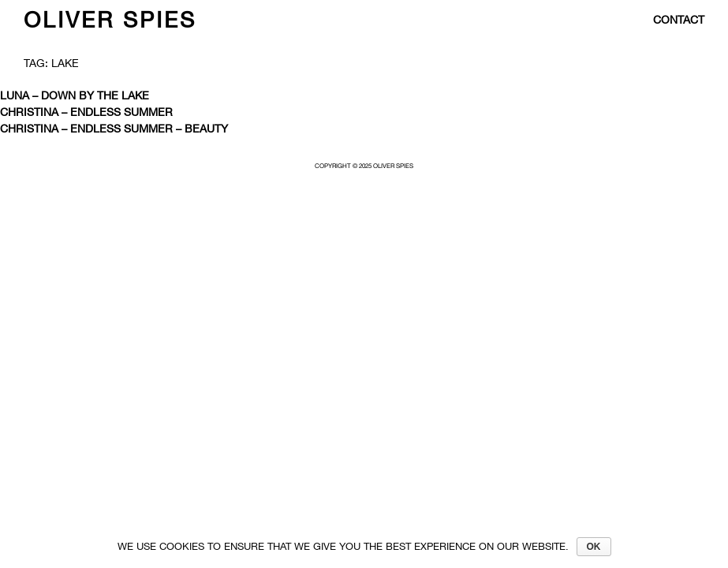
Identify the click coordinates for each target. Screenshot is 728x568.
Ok (594, 547)
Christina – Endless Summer (86, 112)
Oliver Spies (110, 19)
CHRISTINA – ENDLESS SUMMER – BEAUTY (114, 129)
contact (679, 20)
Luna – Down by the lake (75, 95)
